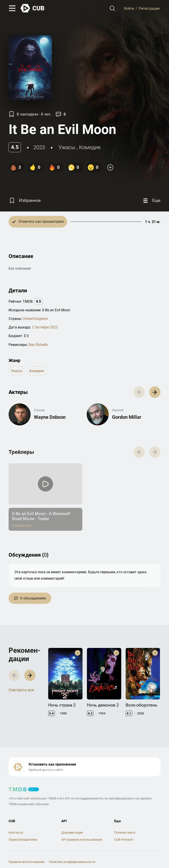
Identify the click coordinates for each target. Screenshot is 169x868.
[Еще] (151, 201)
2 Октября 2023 (45, 327)
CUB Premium (124, 840)
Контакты (16, 833)
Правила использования (27, 862)
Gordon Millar (127, 417)
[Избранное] (25, 201)
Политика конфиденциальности (72, 862)
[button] (155, 392)
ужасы (67, 147)
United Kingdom (35, 319)
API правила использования (82, 840)
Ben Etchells (38, 345)
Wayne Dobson (50, 417)
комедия (90, 147)
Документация (72, 833)
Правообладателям (23, 840)
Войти (129, 8)
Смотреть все (21, 690)
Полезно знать (125, 833)
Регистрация (149, 8)
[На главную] (33, 8)
